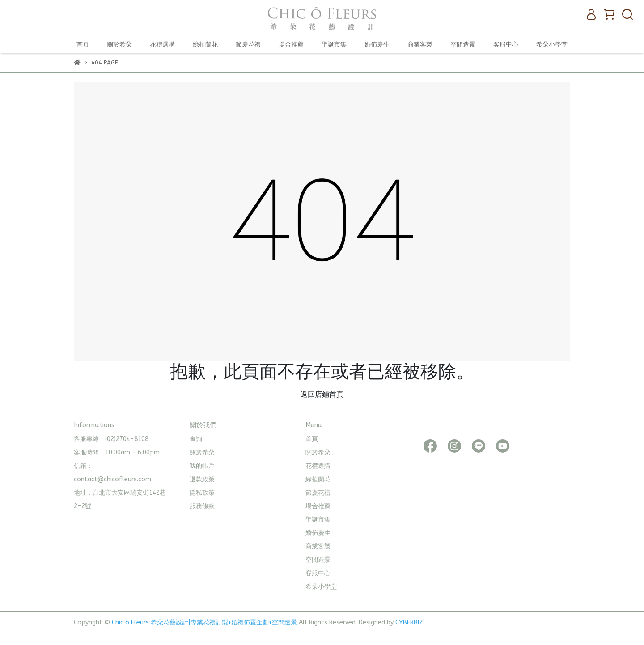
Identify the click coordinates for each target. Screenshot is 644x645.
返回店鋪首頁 (322, 394)
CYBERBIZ (409, 622)
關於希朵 (119, 45)
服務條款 (202, 506)
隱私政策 (202, 493)
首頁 (83, 45)
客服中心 (506, 45)
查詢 (196, 439)
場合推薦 (291, 45)
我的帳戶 (202, 466)
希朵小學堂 (552, 45)
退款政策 (202, 479)
